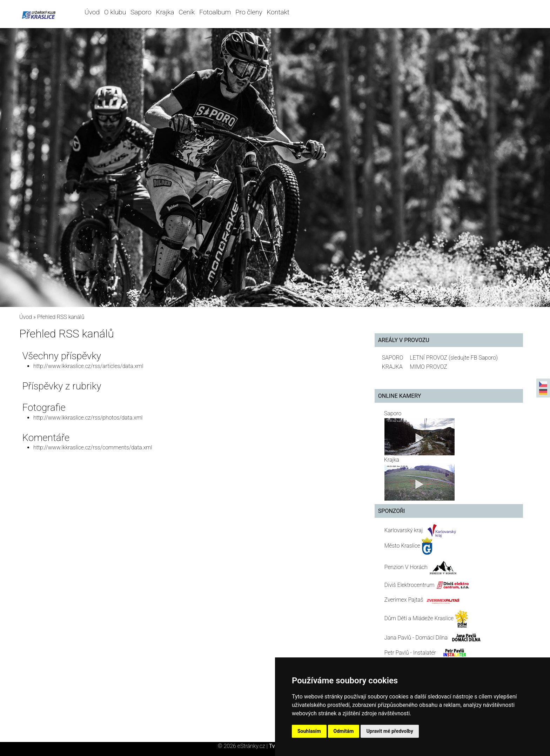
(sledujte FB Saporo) (473, 358)
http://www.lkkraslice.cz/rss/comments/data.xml (93, 447)
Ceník (187, 12)
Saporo (141, 12)
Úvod (92, 12)
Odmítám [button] (344, 731)
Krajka (165, 12)
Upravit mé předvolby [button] (390, 731)
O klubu (115, 12)
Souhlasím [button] (309, 731)
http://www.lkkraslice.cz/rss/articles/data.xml (88, 366)
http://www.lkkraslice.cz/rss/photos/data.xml (88, 418)
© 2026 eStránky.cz (243, 746)
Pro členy (249, 12)
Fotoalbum (215, 12)
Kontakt (278, 12)
